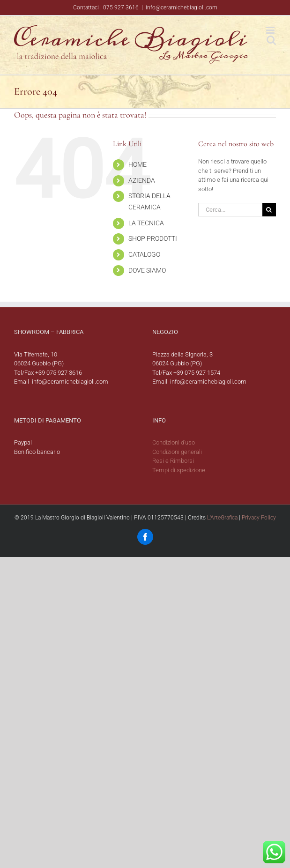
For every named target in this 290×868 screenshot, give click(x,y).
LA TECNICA (146, 223)
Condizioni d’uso (174, 442)
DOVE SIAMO (147, 270)
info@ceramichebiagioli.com (182, 7)
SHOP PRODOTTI (153, 238)
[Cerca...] (230, 210)
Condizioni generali (177, 452)
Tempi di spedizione (179, 470)
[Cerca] (269, 210)
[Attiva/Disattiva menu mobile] (271, 30)
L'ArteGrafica (222, 518)
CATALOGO (144, 254)
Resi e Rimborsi (173, 461)
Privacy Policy (259, 518)
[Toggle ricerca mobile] (271, 40)
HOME (138, 164)
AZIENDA (142, 180)
